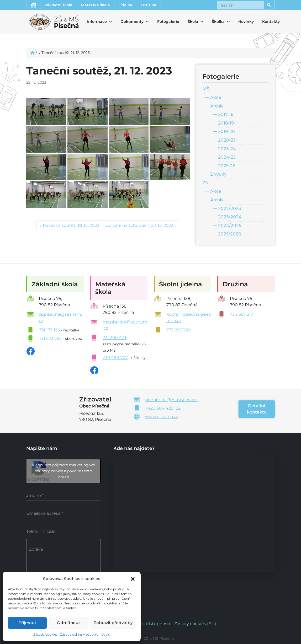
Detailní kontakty (257, 409)
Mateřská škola (96, 5)
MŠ (206, 89)
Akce (216, 97)
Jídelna (126, 5)
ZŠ (205, 183)
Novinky (246, 22)
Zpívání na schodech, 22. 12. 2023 (140, 225)
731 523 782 (50, 338)
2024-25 (227, 157)
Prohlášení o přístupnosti (144, 624)
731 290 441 (114, 338)
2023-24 (227, 149)
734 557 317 (241, 314)
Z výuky (218, 174)
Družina (149, 5)
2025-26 (227, 166)
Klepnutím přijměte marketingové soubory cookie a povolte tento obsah (63, 471)
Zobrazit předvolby (113, 623)
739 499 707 (115, 358)
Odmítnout (68, 623)
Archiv (217, 106)
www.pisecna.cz (162, 417)
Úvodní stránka (33, 5)
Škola (192, 22)
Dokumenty (129, 22)
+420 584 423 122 (163, 408)
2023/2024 (230, 217)
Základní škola (59, 5)
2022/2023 (230, 209)
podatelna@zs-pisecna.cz (172, 400)
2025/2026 (229, 234)
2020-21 (226, 140)
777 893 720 (179, 330)
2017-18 (226, 114)
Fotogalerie (168, 22)
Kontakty (271, 22)
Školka (216, 22)
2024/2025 (230, 226)
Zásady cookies (45, 634)
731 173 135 (49, 330)
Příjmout (27, 623)
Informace (94, 22)
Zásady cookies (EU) (195, 624)
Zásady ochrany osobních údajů (85, 634)
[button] (133, 578)
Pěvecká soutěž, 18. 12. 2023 (71, 225)
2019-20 (226, 132)
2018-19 (226, 123)
